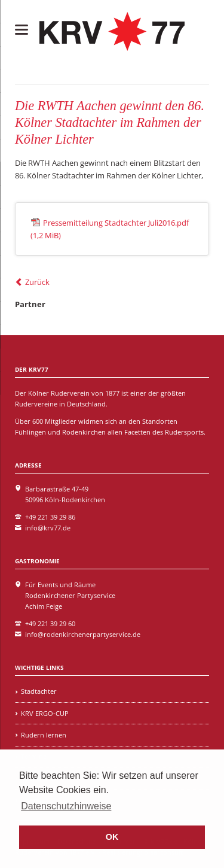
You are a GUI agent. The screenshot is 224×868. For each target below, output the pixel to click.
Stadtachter (39, 691)
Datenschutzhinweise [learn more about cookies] (66, 806)
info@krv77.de (48, 528)
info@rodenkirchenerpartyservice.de (83, 634)
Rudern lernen (44, 735)
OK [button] (112, 837)
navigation (22, 30)
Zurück (37, 282)
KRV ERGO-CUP (45, 713)
